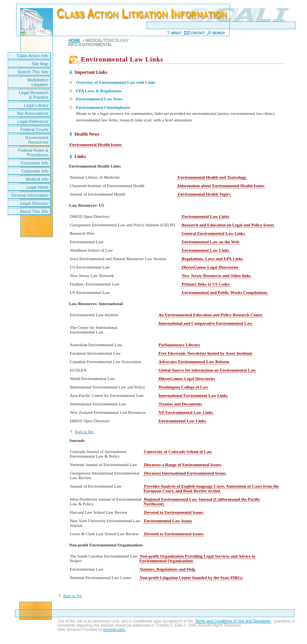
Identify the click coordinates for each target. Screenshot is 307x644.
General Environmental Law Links (213, 233)
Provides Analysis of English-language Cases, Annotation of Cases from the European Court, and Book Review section (211, 488)
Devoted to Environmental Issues (174, 512)
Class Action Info (33, 56)
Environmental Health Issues (96, 144)
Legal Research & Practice (34, 95)
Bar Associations (33, 113)
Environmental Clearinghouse (103, 107)
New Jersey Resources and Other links (216, 276)
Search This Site (33, 72)
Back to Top (84, 432)
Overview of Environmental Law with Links (116, 82)
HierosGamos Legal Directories (210, 267)
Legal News (37, 187)
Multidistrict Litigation (38, 82)
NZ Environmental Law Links (186, 412)
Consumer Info (35, 163)
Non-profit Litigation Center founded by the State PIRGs (191, 578)
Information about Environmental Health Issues (221, 186)
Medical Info (37, 179)
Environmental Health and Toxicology (212, 177)
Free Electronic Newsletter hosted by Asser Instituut (205, 353)
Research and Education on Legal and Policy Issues (228, 225)
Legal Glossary (34, 203)
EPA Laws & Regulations (99, 91)
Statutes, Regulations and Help (168, 569)
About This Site (34, 211)
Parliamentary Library (179, 345)
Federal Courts (34, 129)
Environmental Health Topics (204, 194)
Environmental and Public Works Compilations (224, 292)
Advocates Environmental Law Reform (194, 362)
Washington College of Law (183, 387)
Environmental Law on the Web (210, 242)
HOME (74, 41)
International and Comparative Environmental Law (205, 323)
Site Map (40, 64)
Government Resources (37, 140)
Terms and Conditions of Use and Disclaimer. (233, 621)
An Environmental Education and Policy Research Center (211, 315)
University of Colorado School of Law (178, 451)
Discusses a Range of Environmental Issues (182, 465)
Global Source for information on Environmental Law (207, 370)
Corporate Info (35, 171)
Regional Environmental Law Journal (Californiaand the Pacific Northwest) (202, 501)
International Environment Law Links (193, 395)
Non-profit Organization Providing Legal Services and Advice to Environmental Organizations (197, 558)
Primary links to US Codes (205, 284)
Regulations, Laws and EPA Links (212, 259)
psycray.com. (114, 630)
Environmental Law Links (205, 216)
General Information (30, 195)
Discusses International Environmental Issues (185, 473)
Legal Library (36, 105)
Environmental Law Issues (168, 521)
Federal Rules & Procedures (33, 153)
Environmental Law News (99, 99)
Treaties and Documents (180, 404)
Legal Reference (33, 121)
